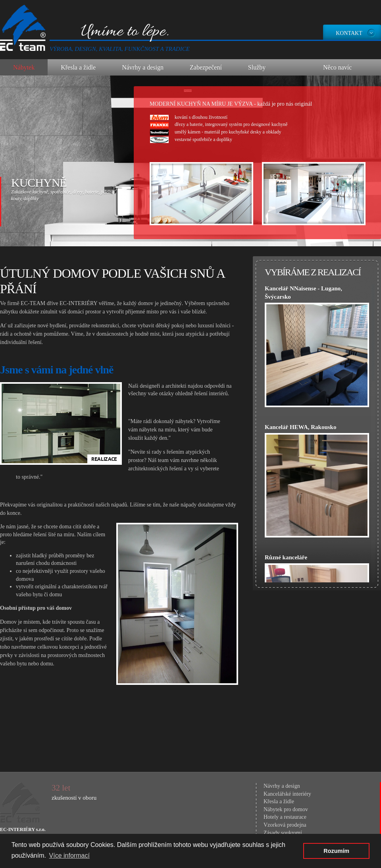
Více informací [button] (69, 855)
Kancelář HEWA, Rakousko (300, 427)
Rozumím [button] (336, 851)
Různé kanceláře (286, 557)
